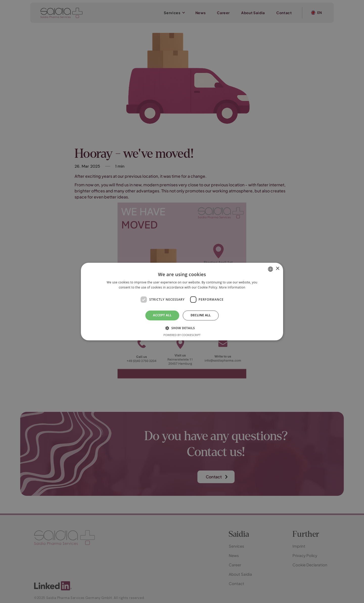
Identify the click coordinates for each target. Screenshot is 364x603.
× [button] (277, 269)
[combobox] (270, 269)
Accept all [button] (162, 315)
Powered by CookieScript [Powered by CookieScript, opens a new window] (182, 335)
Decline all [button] (201, 315)
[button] (182, 328)
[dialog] (182, 301)
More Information (232, 287)
